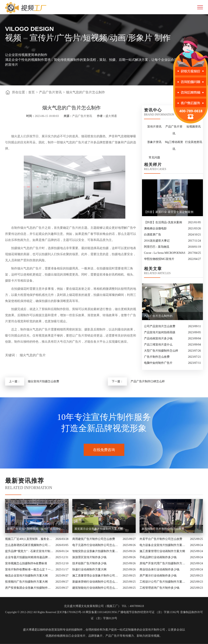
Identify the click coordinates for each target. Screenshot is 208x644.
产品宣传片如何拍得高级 (160, 332)
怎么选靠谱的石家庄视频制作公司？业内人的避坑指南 (29, 545)
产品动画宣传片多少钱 (158, 338)
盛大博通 (29, 630)
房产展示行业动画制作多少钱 (158, 576)
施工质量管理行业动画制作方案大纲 (162, 551)
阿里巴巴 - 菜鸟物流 (157, 247)
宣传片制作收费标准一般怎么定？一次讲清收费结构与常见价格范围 (29, 569)
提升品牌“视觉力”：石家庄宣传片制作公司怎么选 (29, 551)
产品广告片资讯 (50, 92)
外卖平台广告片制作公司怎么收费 (161, 539)
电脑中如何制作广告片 (158, 363)
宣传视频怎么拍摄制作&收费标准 (26, 563)
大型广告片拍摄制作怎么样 (161, 351)
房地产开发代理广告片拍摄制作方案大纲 (164, 563)
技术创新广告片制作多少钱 (89, 563)
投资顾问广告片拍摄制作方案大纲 (26, 582)
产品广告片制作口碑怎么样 (148, 381)
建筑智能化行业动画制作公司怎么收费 (96, 588)
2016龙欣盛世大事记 (157, 241)
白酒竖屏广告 (153, 235)
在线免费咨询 (104, 450)
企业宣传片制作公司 (152, 630)
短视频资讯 (194, 127)
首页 (31, 92)
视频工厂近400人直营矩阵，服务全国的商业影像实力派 (29, 539)
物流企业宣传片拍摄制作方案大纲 (26, 576)
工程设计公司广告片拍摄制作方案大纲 (164, 582)
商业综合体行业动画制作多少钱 (159, 569)
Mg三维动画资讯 (174, 145)
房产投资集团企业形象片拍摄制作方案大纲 (29, 588)
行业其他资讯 (194, 142)
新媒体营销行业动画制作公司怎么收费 (96, 582)
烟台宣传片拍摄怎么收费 (43, 381)
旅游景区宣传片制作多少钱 (89, 557)
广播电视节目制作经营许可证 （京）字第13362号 (149, 612)
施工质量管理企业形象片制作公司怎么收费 (96, 576)
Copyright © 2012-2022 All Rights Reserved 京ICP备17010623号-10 (45, 612)
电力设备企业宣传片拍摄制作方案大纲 (164, 545)
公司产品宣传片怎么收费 (160, 326)
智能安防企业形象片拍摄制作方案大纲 (96, 551)
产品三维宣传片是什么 (158, 345)
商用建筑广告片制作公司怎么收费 (94, 539)
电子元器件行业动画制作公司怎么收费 (96, 545)
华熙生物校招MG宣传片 (159, 259)
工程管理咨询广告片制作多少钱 (159, 588)
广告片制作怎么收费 (157, 357)
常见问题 (154, 157)
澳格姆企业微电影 (155, 228)
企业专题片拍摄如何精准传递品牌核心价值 (29, 557)
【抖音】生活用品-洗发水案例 (163, 222)
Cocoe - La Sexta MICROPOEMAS (165, 253)
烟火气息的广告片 (33, 355)
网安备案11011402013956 (101, 612)
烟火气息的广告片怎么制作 (86, 92)
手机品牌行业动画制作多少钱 (158, 557)
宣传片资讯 (154, 127)
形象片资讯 (154, 142)
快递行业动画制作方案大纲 (89, 569)
